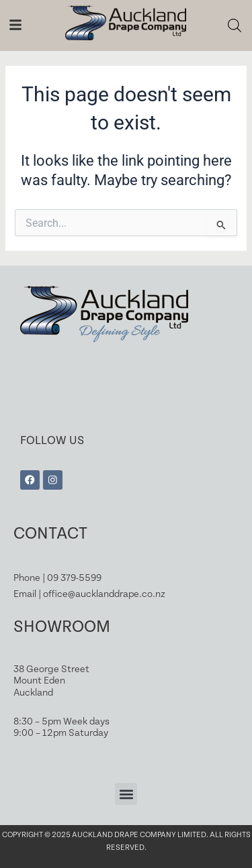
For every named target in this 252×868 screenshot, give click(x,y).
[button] (126, 794)
